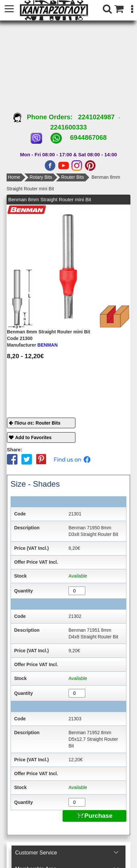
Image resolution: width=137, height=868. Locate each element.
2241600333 (68, 127)
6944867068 (88, 137)
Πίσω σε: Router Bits (38, 423)
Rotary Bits (41, 177)
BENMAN (32, 345)
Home (14, 177)
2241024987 (96, 117)
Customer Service (36, 853)
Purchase (95, 816)
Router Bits (73, 177)
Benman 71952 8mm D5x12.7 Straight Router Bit (93, 739)
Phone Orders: (46, 117)
